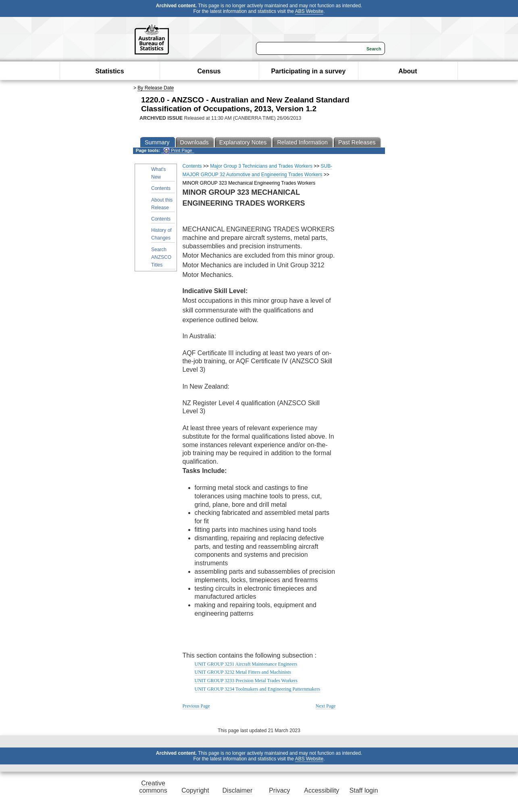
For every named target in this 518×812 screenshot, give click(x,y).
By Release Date (156, 88)
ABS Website (309, 11)
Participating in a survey (308, 71)
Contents (161, 188)
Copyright (195, 790)
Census (209, 71)
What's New (158, 173)
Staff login (364, 790)
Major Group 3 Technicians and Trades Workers (261, 166)
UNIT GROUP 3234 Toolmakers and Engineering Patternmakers (258, 689)
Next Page (326, 706)
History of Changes (161, 234)
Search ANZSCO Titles (161, 257)
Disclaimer (238, 790)
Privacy (279, 790)
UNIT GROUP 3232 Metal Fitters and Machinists (243, 672)
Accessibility (321, 790)
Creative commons (153, 787)
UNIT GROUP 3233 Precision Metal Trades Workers (246, 681)
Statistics (109, 71)
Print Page (178, 151)
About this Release (162, 204)
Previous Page (196, 706)
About (408, 71)
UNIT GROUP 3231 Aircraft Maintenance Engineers (246, 664)
